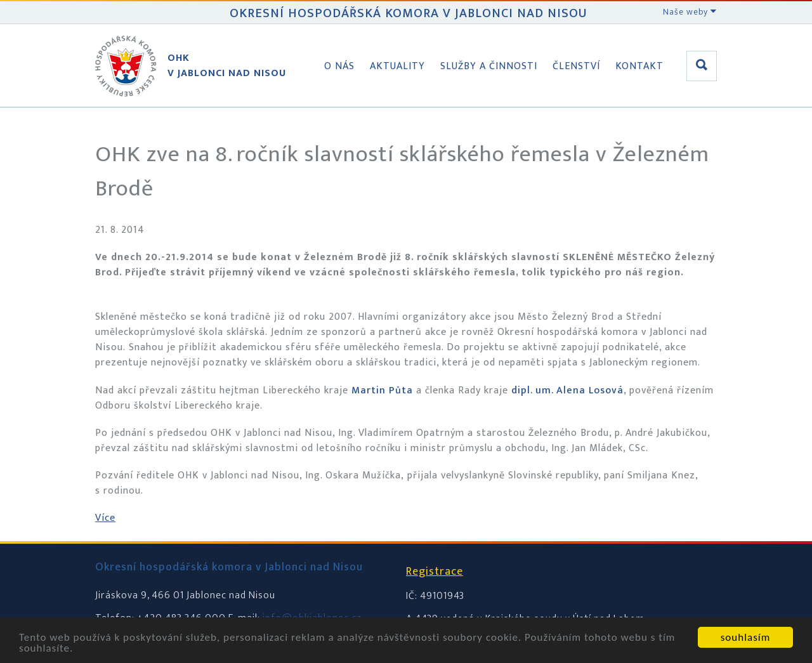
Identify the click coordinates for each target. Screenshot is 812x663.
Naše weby (690, 12)
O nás (339, 66)
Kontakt (639, 66)
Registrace (435, 572)
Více (105, 518)
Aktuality (397, 66)
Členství (576, 66)
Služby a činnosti (489, 66)
